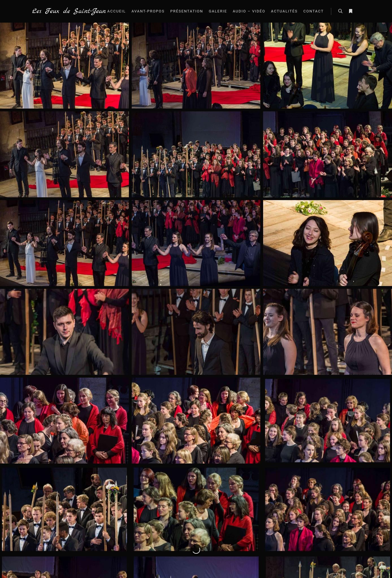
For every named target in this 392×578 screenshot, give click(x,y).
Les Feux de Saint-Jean (60, 11)
